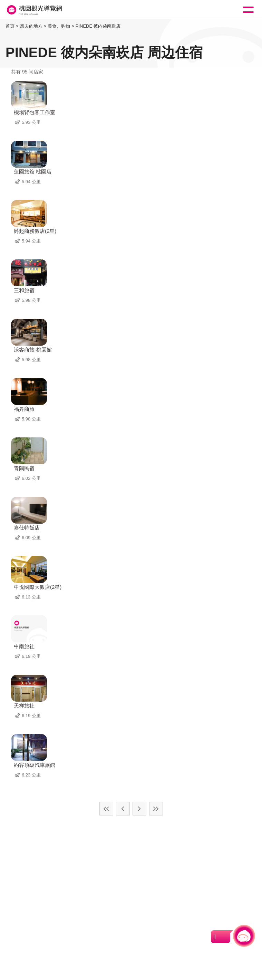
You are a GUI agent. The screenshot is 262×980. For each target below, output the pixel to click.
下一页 (139, 809)
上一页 (123, 809)
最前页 (106, 809)
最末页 (156, 809)
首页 (10, 26)
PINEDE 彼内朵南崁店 (98, 26)
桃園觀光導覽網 (34, 10)
